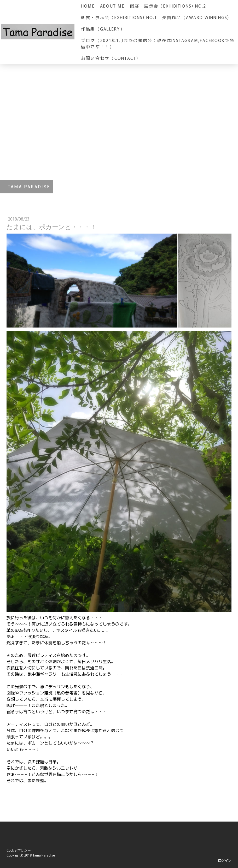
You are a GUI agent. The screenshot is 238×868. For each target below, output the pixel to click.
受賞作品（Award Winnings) (196, 17)
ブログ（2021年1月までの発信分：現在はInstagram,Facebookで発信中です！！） (158, 43)
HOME (88, 6)
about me (112, 6)
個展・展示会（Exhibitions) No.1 (119, 17)
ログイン (225, 860)
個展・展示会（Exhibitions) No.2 (168, 6)
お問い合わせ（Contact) (110, 58)
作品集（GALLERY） (103, 29)
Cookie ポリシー (19, 850)
